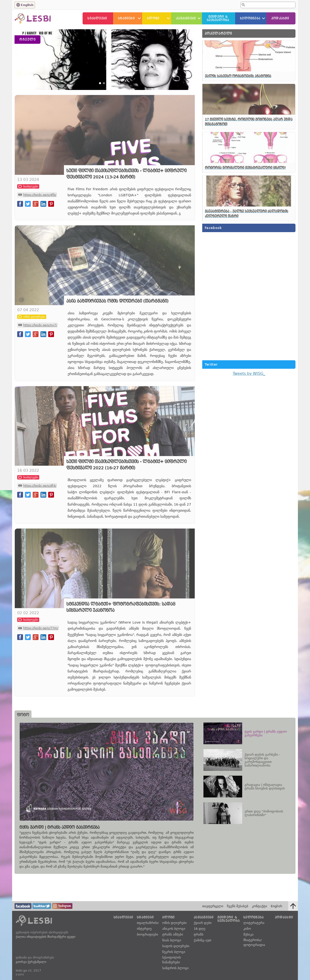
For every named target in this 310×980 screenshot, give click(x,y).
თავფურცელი (213, 906)
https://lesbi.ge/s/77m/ (41, 659)
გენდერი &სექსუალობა (218, 18)
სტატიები (126, 18)
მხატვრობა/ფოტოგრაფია (254, 942)
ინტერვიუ (144, 929)
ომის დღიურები (174, 923)
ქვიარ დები (203, 923)
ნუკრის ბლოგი (174, 952)
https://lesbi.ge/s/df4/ (40, 517)
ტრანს (199, 934)
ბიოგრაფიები (147, 934)
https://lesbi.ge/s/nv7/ (40, 356)
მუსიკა (248, 934)
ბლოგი (153, 18)
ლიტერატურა (254, 923)
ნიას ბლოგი (172, 940)
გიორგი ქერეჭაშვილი (31, 962)
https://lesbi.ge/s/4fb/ (40, 226)
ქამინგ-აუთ (202, 940)
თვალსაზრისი (148, 923)
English (27, 5)
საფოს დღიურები (176, 946)
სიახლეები (97, 18)
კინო (247, 929)
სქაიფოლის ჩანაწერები (172, 960)
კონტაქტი (260, 906)
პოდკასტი (280, 18)
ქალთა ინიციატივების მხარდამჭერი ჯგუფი (46, 937)
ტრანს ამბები (173, 934)
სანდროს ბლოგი (175, 968)
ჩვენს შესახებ (238, 906)
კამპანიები (186, 18)
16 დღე (200, 929)
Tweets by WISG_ (249, 373)
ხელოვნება (250, 18)
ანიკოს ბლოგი (174, 929)
